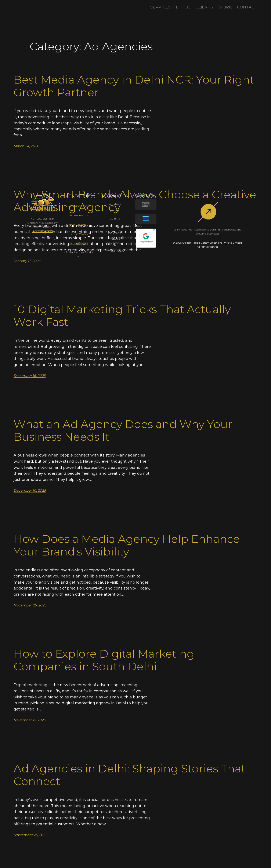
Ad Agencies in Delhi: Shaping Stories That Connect (129, 775)
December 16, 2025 (30, 376)
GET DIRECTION (43, 231)
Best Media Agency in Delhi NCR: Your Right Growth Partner (134, 86)
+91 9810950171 (79, 215)
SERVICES (115, 204)
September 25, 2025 (30, 835)
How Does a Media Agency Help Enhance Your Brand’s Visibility (127, 545)
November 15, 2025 (29, 720)
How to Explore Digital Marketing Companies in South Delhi (104, 660)
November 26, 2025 (30, 605)
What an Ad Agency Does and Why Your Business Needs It (123, 431)
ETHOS (115, 211)
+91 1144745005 (79, 234)
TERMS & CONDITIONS (115, 241)
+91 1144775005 (79, 243)
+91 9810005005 (79, 206)
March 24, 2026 (26, 146)
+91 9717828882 (79, 225)
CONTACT (115, 233)
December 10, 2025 (30, 490)
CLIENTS (115, 219)
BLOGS (115, 226)
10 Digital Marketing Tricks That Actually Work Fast (122, 316)
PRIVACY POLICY (115, 251)
